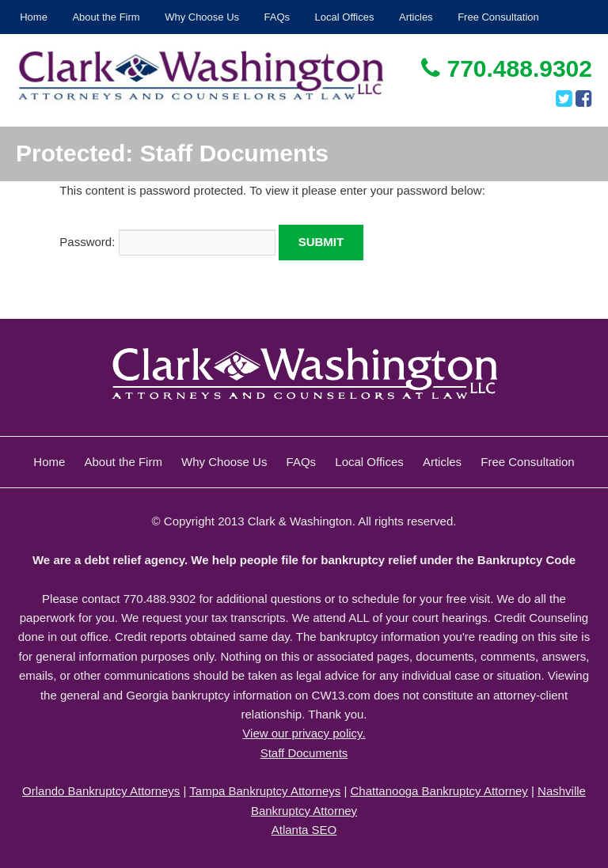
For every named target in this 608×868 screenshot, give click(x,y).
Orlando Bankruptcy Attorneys (101, 791)
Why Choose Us (202, 17)
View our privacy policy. (304, 733)
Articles (416, 17)
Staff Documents (304, 753)
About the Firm (106, 17)
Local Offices (345, 17)
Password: (167, 242)
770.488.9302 (507, 68)
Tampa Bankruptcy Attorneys (265, 791)
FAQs (277, 17)
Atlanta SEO (304, 830)
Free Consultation (498, 17)
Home (34, 17)
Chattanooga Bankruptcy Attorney (439, 791)
